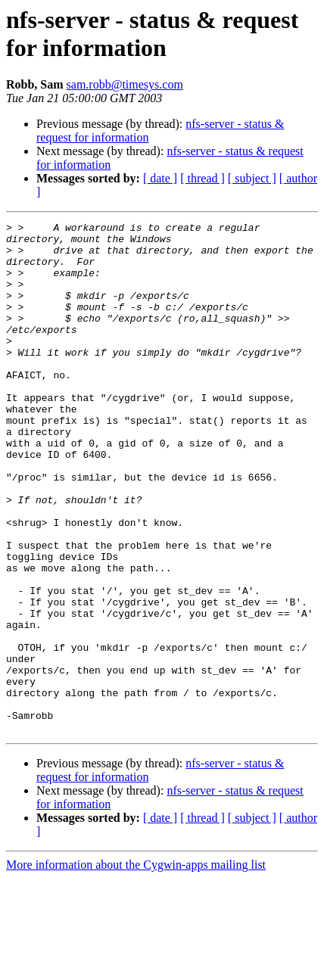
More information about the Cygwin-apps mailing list (136, 967)
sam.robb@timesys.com (125, 84)
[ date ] (160, 178)
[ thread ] (202, 178)
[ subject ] (252, 178)
